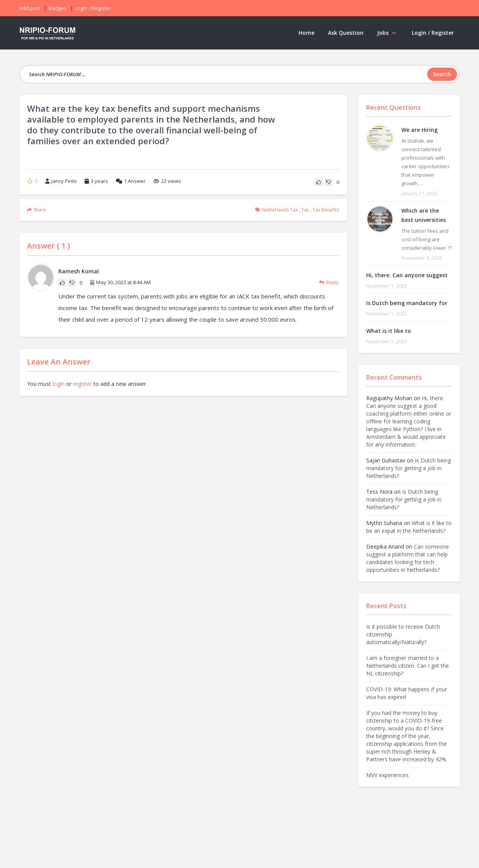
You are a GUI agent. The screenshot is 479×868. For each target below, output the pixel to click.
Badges (58, 8)
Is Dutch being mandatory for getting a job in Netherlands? (409, 468)
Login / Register (433, 33)
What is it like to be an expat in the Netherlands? (409, 527)
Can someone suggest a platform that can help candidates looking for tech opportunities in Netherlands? (408, 558)
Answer (131, 181)
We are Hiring (420, 130)
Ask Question (346, 33)
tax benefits (326, 210)
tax (305, 210)
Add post (30, 8)
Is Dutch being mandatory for (407, 303)
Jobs (388, 33)
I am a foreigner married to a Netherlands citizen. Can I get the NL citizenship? (408, 666)
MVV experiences (387, 775)
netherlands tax (280, 210)
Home (307, 33)
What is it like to (389, 331)
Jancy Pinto (61, 181)
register (82, 384)
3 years (99, 181)
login (59, 384)
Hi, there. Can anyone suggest (407, 275)
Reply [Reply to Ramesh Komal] (329, 282)
